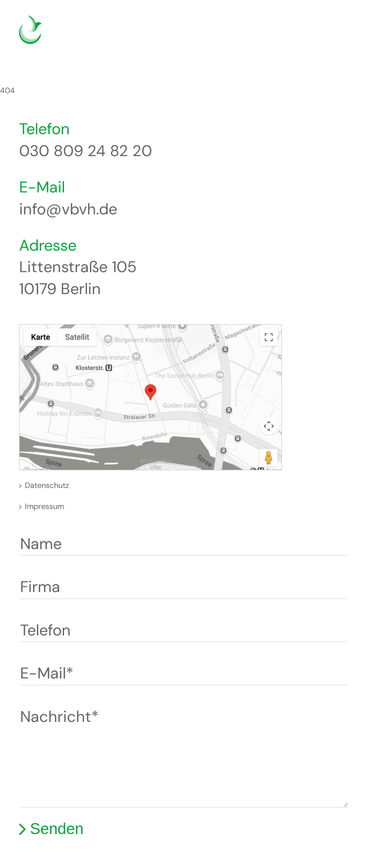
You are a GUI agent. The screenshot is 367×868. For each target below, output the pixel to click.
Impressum (44, 506)
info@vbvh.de (68, 209)
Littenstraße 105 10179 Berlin (78, 278)
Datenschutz (47, 485)
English (307, 36)
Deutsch (292, 36)
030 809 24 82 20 (86, 151)
